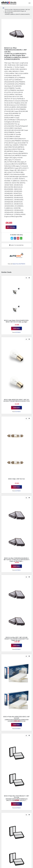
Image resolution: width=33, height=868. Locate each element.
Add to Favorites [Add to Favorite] (16, 245)
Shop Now (16, 328)
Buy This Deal (11, 227)
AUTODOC (18, 332)
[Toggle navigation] (29, 3)
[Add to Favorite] (29, 278)
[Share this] (26, 278)
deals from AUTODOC (19, 264)
